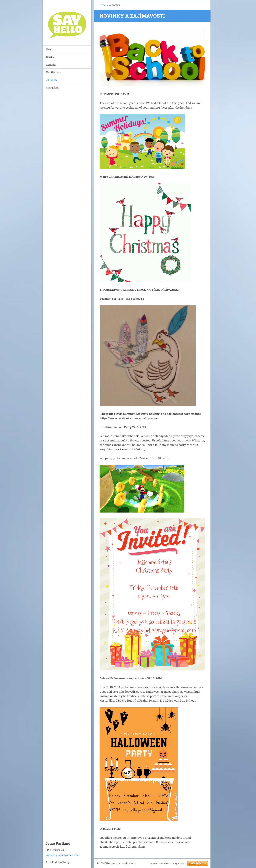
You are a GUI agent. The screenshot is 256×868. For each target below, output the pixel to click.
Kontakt (51, 65)
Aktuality (52, 80)
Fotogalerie (53, 87)
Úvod (49, 49)
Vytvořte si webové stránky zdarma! (168, 863)
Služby (50, 57)
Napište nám (54, 72)
